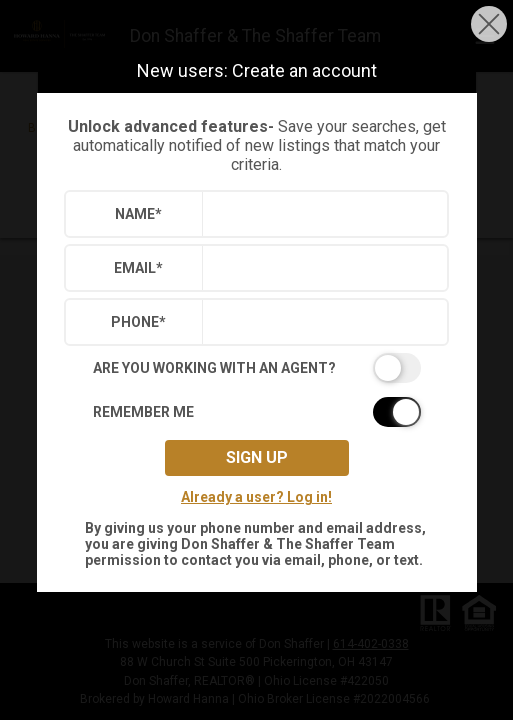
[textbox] (320, 214)
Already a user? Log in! (256, 497)
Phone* (138, 322)
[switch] (257, 368)
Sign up (257, 457)
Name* (138, 214)
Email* (138, 268)
